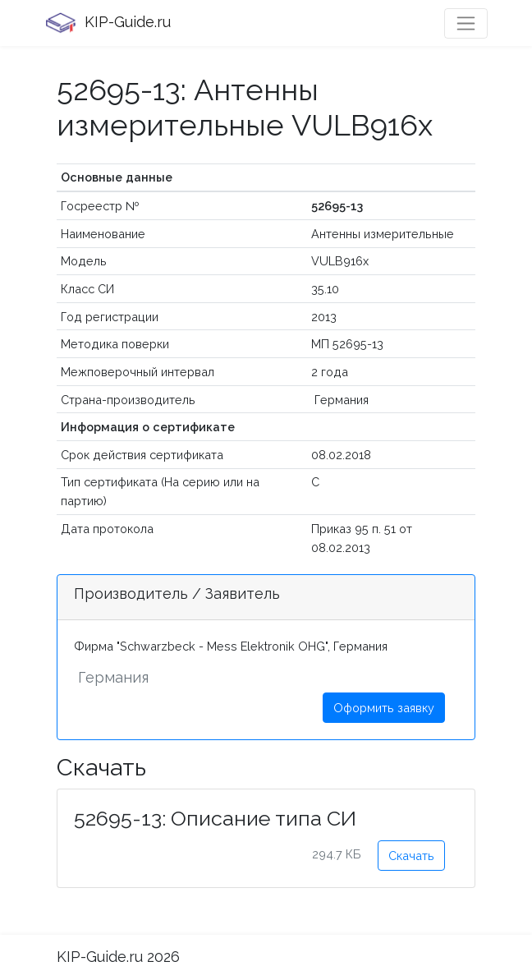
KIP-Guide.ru (108, 23)
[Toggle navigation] (466, 23)
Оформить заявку (384, 708)
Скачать (411, 856)
